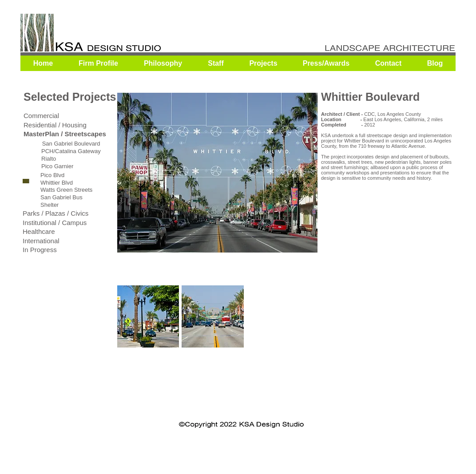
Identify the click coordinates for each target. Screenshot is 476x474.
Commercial (41, 116)
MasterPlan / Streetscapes (65, 134)
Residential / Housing (55, 125)
